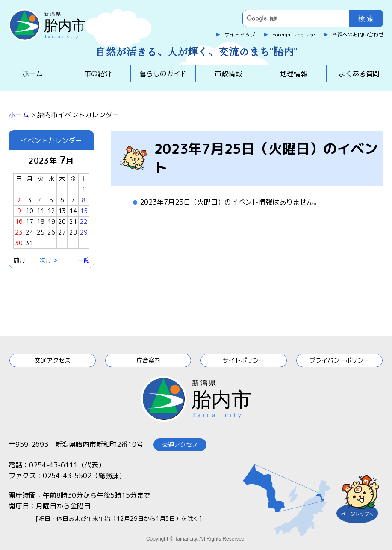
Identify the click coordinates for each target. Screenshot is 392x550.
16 (19, 221)
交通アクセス (53, 360)
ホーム (32, 74)
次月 (45, 260)
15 (84, 211)
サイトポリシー (244, 360)
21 (73, 221)
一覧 (83, 260)
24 (29, 232)
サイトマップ (240, 34)
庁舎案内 (148, 360)
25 (41, 232)
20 (62, 221)
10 (29, 211)
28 (73, 232)
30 (19, 243)
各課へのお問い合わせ (358, 34)
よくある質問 (359, 74)
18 (41, 221)
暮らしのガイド (163, 74)
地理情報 (294, 74)
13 (62, 211)
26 (51, 232)
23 (19, 232)
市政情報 (228, 74)
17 (29, 221)
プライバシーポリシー (339, 360)
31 (29, 243)
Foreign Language (294, 34)
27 (62, 232)
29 (84, 232)
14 (73, 211)
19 (51, 221)
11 (41, 211)
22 (84, 221)
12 (51, 211)
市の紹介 (98, 74)
